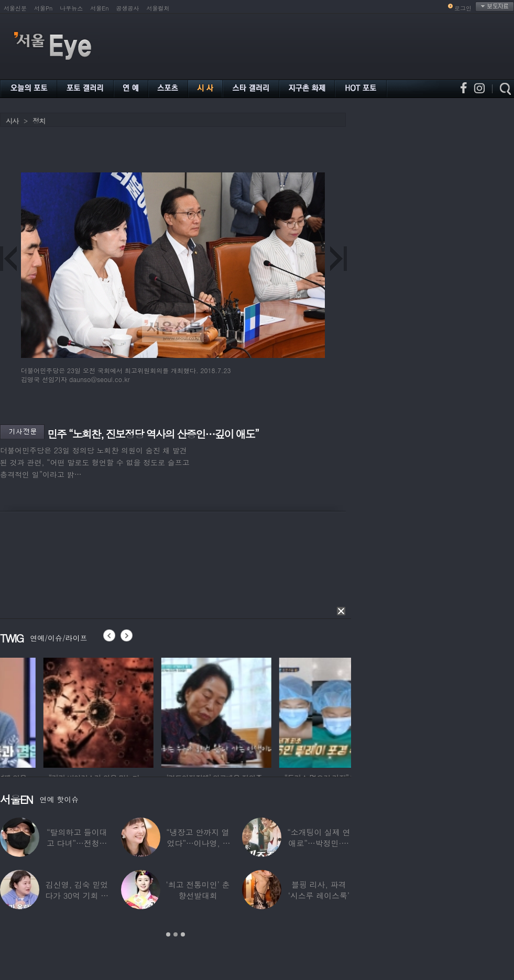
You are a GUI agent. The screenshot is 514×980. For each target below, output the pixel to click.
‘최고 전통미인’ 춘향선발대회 (198, 890)
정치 (39, 121)
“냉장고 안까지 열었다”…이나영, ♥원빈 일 (198, 843)
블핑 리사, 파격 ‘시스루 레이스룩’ (319, 890)
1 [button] (168, 934)
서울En (99, 8)
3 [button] (183, 934)
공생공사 (128, 8)
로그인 (463, 8)
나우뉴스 (71, 8)
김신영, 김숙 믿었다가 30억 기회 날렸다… (77, 895)
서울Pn (43, 8)
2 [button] (176, 934)
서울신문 (15, 8)
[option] (55, 711)
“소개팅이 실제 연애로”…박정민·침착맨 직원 (319, 843)
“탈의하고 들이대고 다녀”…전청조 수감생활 (77, 843)
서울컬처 (158, 8)
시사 (12, 121)
